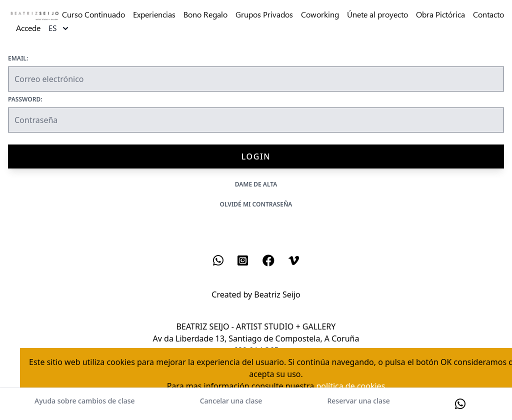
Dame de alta (256, 184)
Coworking (320, 15)
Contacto (488, 15)
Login (256, 156)
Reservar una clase (358, 401)
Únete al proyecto (377, 15)
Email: (18, 58)
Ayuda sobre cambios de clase (84, 401)
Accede (28, 28)
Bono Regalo (205, 15)
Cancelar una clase (231, 401)
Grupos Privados (264, 15)
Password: (25, 99)
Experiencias (154, 15)
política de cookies (350, 386)
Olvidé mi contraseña (256, 204)
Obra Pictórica (440, 15)
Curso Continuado (93, 15)
